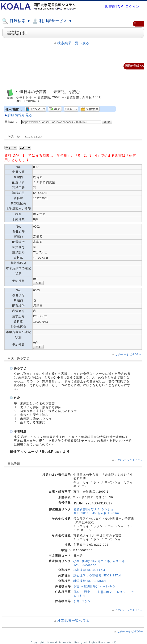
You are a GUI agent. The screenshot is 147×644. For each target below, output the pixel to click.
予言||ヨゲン (82, 601)
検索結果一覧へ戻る (73, 43)
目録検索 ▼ (16, 21)
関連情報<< (135, 66)
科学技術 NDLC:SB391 (90, 581)
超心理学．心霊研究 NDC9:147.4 (97, 575)
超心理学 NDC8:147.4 (89, 570)
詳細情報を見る (20, 115)
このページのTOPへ (128, 354)
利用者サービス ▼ (52, 21)
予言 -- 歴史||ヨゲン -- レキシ (94, 586)
